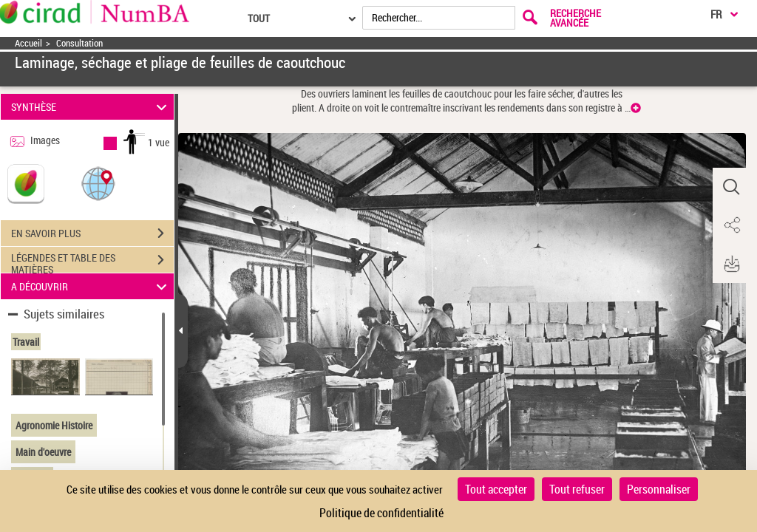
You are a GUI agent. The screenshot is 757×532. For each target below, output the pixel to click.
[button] (98, 183)
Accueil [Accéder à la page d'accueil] (28, 43)
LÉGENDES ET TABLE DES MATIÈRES (92, 262)
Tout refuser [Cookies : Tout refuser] (577, 489)
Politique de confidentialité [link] (381, 513)
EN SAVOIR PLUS (92, 233)
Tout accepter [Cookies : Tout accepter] (496, 489)
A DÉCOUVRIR (91, 286)
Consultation (79, 43)
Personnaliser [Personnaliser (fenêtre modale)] (659, 489)
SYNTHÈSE (91, 107)
